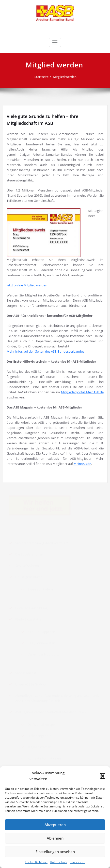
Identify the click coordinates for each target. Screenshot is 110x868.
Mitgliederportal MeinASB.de (82, 392)
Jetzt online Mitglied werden (27, 285)
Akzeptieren (55, 825)
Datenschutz (59, 862)
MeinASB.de (82, 464)
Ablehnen (55, 838)
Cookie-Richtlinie (36, 862)
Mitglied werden (66, 77)
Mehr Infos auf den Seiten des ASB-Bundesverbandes (45, 351)
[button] (103, 776)
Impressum (77, 862)
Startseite (43, 77)
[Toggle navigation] (55, 42)
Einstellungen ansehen (55, 852)
